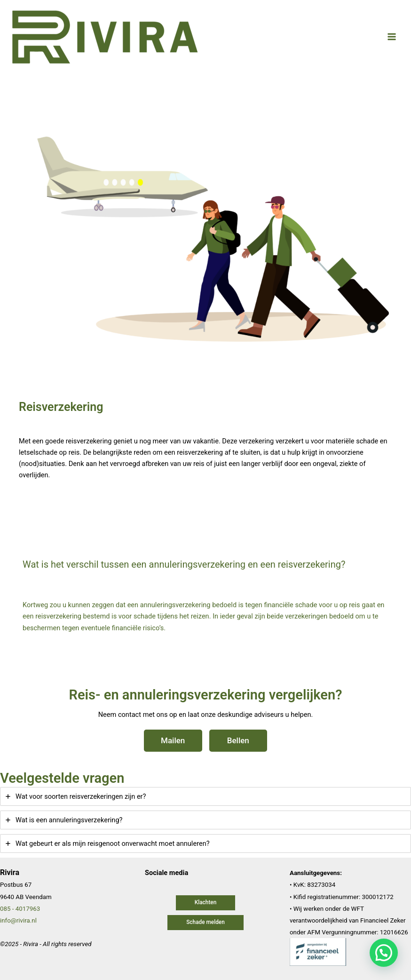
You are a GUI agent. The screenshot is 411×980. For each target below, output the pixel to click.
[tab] (205, 796)
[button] (206, 903)
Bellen (238, 740)
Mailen (173, 740)
